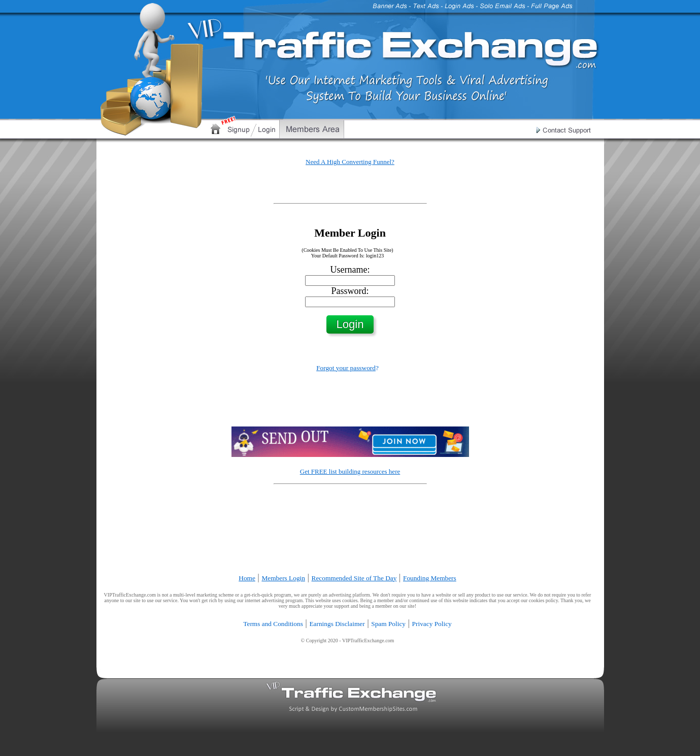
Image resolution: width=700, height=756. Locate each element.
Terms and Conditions (273, 624)
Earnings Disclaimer (337, 624)
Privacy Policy (432, 624)
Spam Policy (388, 624)
